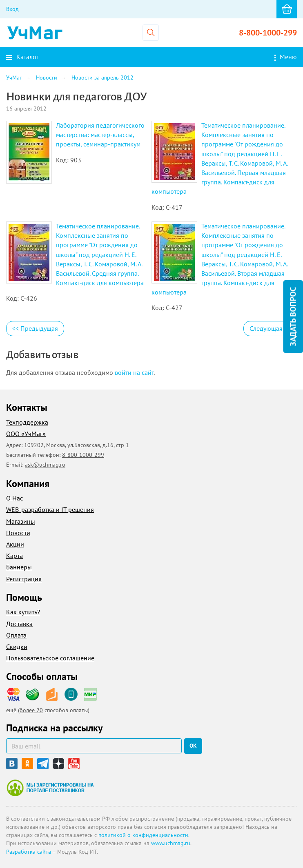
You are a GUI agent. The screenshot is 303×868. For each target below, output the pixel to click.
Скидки (17, 647)
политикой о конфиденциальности (143, 835)
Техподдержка (27, 422)
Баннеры (19, 567)
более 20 (31, 710)
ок (193, 746)
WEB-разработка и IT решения (50, 509)
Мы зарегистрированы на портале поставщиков (50, 788)
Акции (15, 544)
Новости (18, 533)
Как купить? (23, 612)
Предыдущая (35, 328)
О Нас (14, 498)
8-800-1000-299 (268, 33)
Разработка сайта (29, 852)
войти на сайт (134, 372)
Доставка (19, 624)
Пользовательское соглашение (50, 658)
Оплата (16, 635)
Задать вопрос (293, 317)
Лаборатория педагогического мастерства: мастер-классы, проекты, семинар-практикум (100, 135)
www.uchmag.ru (171, 843)
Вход (12, 9)
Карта (14, 556)
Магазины (21, 521)
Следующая (270, 328)
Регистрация (24, 579)
